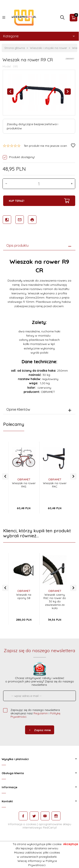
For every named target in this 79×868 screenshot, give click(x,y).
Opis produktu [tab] (17, 245)
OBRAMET (24, 479)
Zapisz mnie (40, 730)
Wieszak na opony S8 (24, 596)
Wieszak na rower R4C (55, 485)
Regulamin (41, 713)
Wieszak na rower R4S (24, 485)
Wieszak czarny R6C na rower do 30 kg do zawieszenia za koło (55, 601)
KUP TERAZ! (39, 201)
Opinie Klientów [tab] (18, 409)
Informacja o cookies (22, 824)
